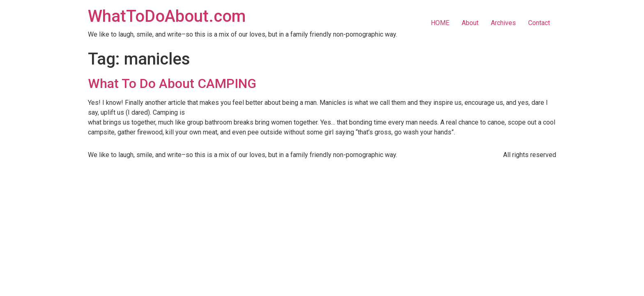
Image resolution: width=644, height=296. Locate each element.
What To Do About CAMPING (172, 83)
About (470, 23)
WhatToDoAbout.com (167, 16)
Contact (539, 23)
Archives (503, 23)
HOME (440, 23)
